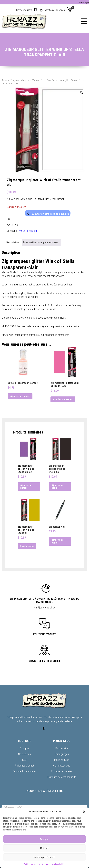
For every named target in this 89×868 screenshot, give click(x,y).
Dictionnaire (62, 748)
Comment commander (25, 771)
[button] (84, 812)
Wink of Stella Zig (41, 80)
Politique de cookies (32, 864)
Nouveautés (25, 754)
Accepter (44, 839)
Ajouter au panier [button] (20, 396)
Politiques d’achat (25, 766)
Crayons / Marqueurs (21, 80)
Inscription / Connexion (54, 10)
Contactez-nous (62, 766)
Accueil (5, 80)
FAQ (24, 760)
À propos (24, 748)
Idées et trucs (62, 760)
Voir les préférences (44, 857)
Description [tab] (13, 242)
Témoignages (62, 754)
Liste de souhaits (24, 10)
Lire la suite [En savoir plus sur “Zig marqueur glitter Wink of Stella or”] (27, 546)
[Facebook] (35, 9)
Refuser (44, 848)
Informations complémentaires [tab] (41, 242)
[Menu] (84, 21)
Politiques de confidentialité (53, 864)
